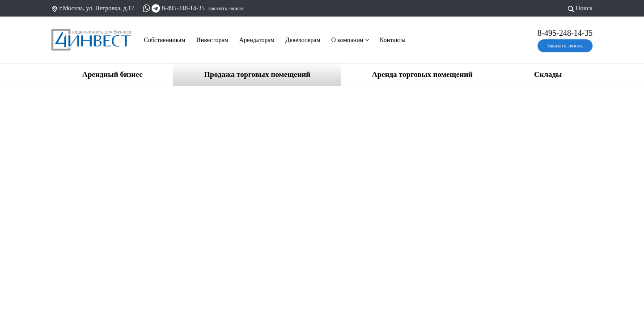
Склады (548, 74)
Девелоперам (303, 40)
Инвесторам (212, 40)
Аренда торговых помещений (422, 74)
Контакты (393, 40)
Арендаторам (257, 40)
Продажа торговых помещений (257, 74)
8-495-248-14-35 (183, 8)
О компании (350, 40)
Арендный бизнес (112, 74)
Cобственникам (165, 40)
